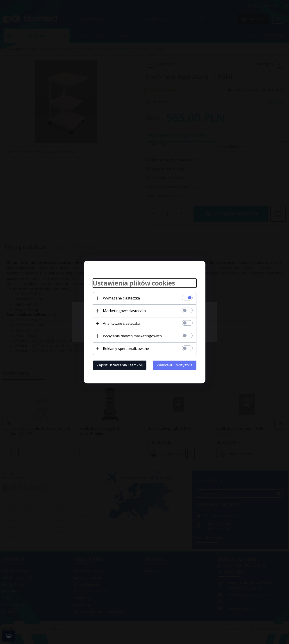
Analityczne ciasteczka (122, 323)
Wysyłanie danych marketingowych (132, 336)
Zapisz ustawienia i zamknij (120, 365)
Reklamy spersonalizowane (126, 349)
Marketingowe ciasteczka (124, 311)
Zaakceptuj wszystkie (175, 365)
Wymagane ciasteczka (121, 298)
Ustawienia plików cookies (134, 283)
